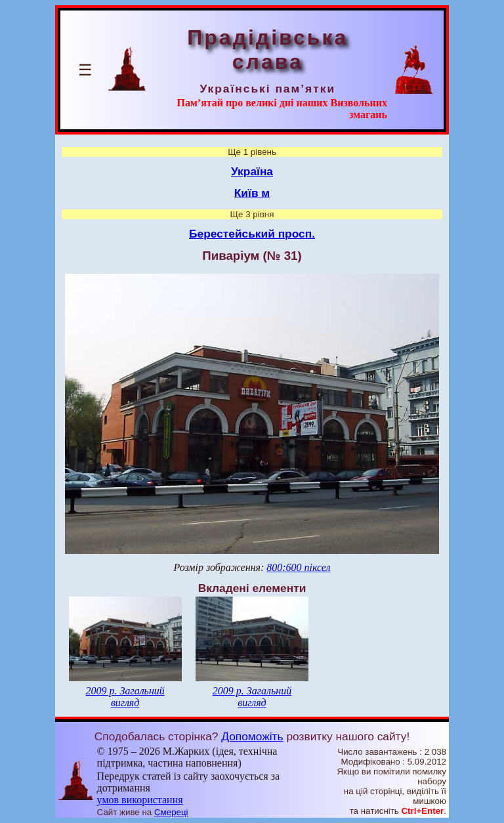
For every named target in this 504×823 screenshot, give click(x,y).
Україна (252, 171)
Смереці (171, 812)
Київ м (252, 193)
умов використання (140, 800)
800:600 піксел (298, 567)
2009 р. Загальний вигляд (125, 697)
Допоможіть (252, 736)
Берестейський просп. (252, 234)
